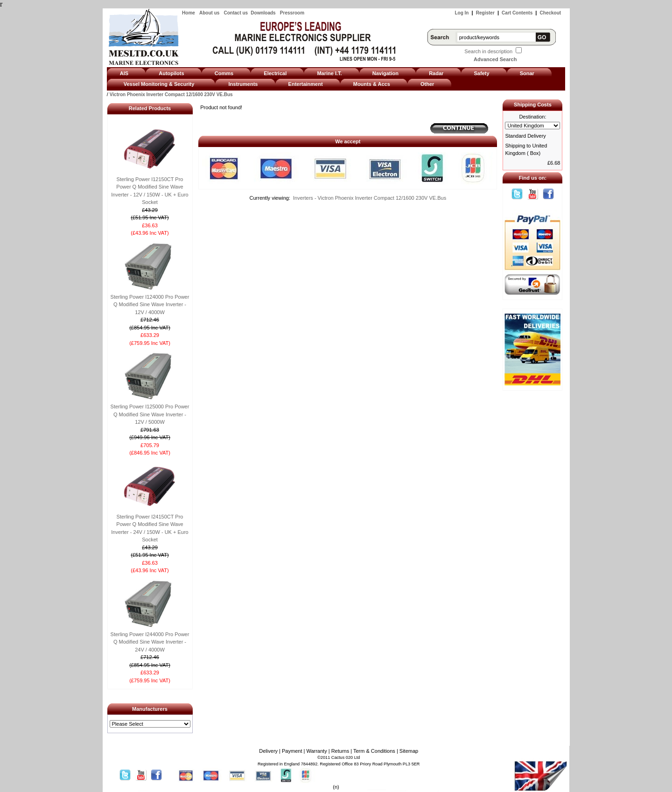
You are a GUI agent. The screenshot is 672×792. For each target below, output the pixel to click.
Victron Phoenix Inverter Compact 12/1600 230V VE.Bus (171, 95)
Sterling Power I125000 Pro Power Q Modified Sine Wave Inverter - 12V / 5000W (150, 414)
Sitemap (409, 751)
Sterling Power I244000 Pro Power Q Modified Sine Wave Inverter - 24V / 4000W (150, 642)
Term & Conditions (374, 751)
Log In (462, 13)
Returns (340, 751)
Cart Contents (517, 13)
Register (485, 13)
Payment (292, 751)
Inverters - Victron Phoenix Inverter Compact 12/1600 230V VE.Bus (370, 198)
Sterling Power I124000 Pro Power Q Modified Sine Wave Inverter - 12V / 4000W (150, 305)
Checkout (551, 13)
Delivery (268, 751)
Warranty (316, 751)
